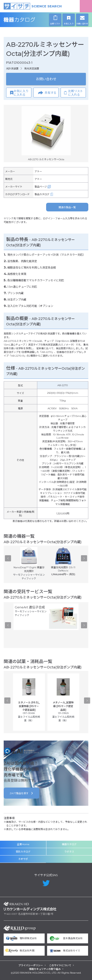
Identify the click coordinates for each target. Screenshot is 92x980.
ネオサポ (23, 859)
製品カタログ (42, 194)
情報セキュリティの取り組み (45, 969)
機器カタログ (30, 20)
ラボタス (69, 852)
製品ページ (41, 187)
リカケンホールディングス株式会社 (30, 906)
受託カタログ (23, 852)
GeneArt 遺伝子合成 (30, 607)
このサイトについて (60, 965)
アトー (38, 171)
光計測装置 (12, 69)
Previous (8, 558)
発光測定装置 (32, 69)
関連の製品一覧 (67, 207)
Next (84, 558)
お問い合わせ (46, 79)
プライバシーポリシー (31, 965)
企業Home (23, 844)
